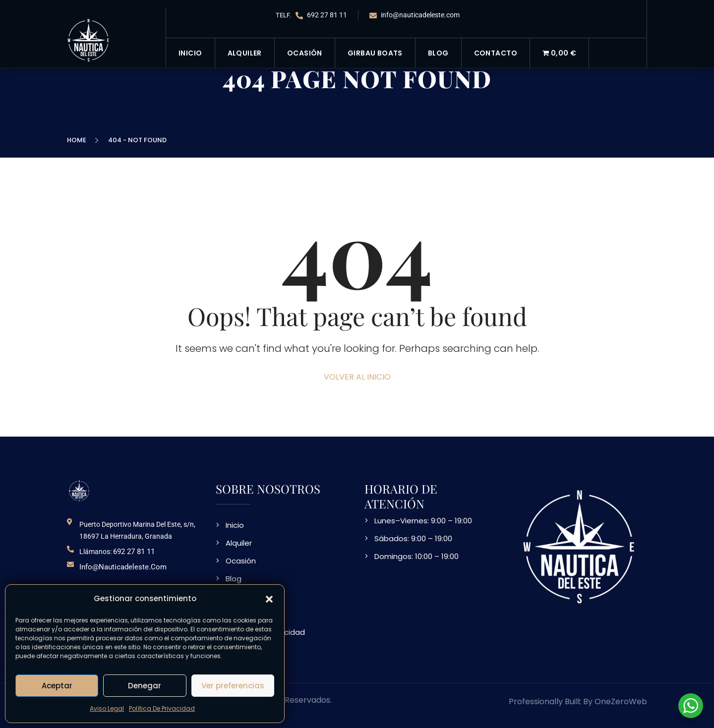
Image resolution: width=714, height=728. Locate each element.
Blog (438, 53)
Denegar (145, 686)
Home (78, 140)
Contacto (496, 53)
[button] (269, 599)
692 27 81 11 (321, 15)
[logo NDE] (79, 490)
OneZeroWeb (621, 701)
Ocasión (305, 53)
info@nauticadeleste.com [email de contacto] (123, 567)
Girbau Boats (375, 53)
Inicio (190, 53)
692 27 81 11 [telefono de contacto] (134, 552)
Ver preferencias (233, 686)
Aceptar (57, 686)
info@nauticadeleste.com (415, 15)
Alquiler (245, 53)
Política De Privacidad (162, 708)
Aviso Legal (107, 708)
